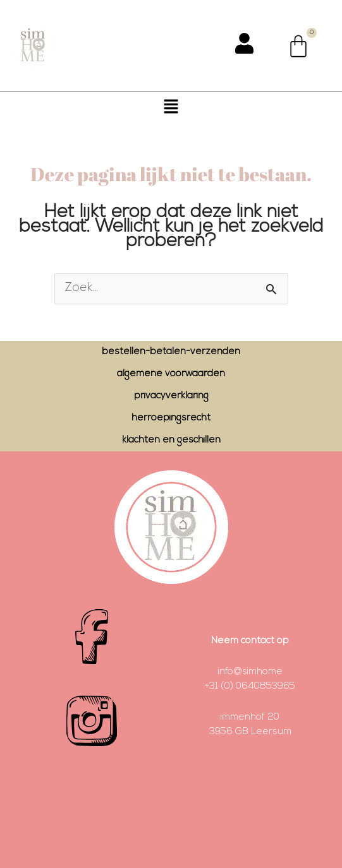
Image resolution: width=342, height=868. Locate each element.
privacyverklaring (171, 396)
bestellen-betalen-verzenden (171, 352)
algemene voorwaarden (171, 374)
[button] (171, 109)
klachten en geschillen (171, 440)
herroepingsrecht (171, 418)
